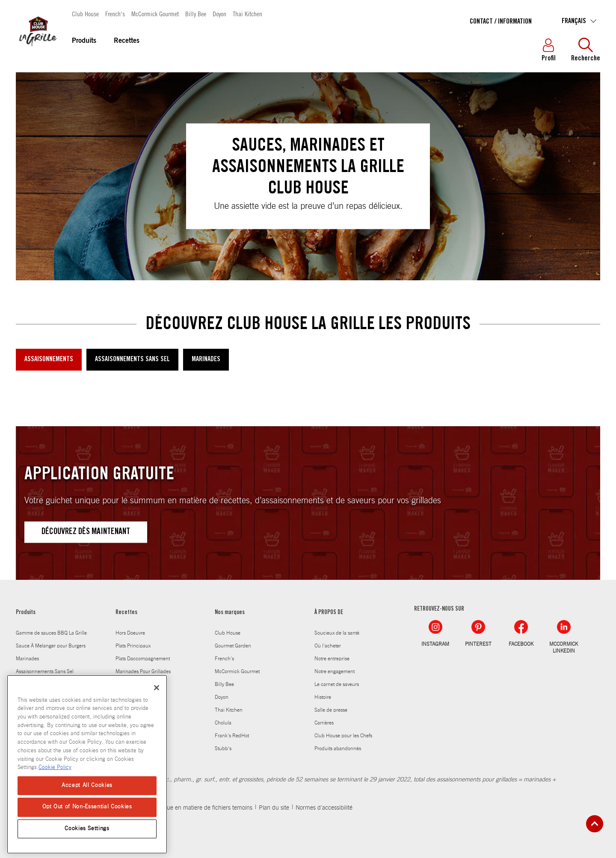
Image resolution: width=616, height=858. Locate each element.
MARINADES (206, 359)
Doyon (219, 13)
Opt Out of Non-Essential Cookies (87, 807)
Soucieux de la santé (337, 633)
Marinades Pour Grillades (143, 671)
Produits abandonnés (338, 748)
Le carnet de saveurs (337, 684)
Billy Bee (196, 13)
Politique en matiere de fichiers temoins (202, 808)
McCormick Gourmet (155, 13)
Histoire (323, 697)
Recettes (127, 41)
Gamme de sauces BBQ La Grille (51, 633)
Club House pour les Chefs (343, 736)
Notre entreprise (332, 659)
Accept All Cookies (87, 785)
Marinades (27, 659)
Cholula (223, 723)
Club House (85, 13)
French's (115, 13)
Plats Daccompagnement (143, 659)
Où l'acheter (328, 646)
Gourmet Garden (233, 646)
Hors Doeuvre (130, 633)
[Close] (157, 688)
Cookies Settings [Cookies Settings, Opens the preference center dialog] (87, 829)
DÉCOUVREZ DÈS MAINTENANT (86, 532)
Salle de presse (331, 710)
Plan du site (274, 808)
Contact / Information (501, 22)
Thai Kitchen (247, 13)
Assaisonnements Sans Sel (45, 671)
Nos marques (230, 613)
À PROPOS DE (329, 613)
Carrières (324, 723)
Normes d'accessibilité (324, 808)
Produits (84, 41)
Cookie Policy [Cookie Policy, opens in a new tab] (55, 767)
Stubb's (223, 748)
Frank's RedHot (232, 736)
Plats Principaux (133, 646)
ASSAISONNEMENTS (49, 359)
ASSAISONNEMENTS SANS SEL (132, 359)
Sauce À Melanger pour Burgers (51, 646)
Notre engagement (335, 671)
